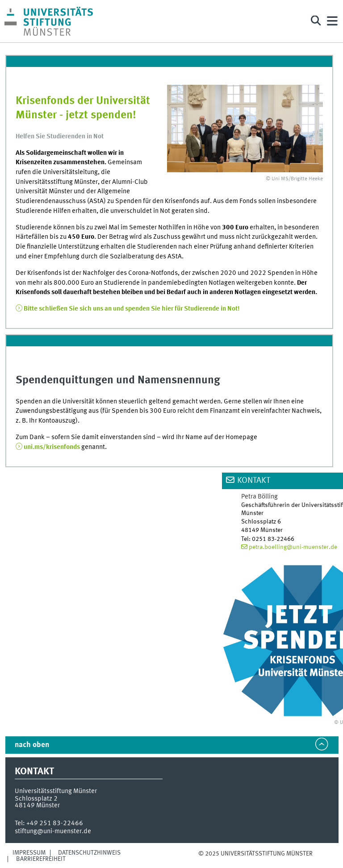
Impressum (29, 853)
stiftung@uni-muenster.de (53, 831)
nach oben (32, 745)
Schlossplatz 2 (36, 799)
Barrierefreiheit (41, 859)
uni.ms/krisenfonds (52, 447)
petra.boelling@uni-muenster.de (293, 547)
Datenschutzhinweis (89, 853)
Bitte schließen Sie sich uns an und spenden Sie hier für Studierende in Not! (132, 309)
